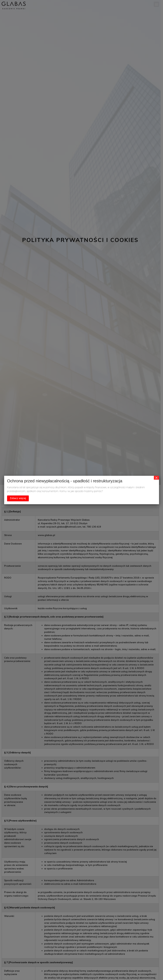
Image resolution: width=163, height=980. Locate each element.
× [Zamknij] (156, 478)
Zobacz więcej (18, 498)
